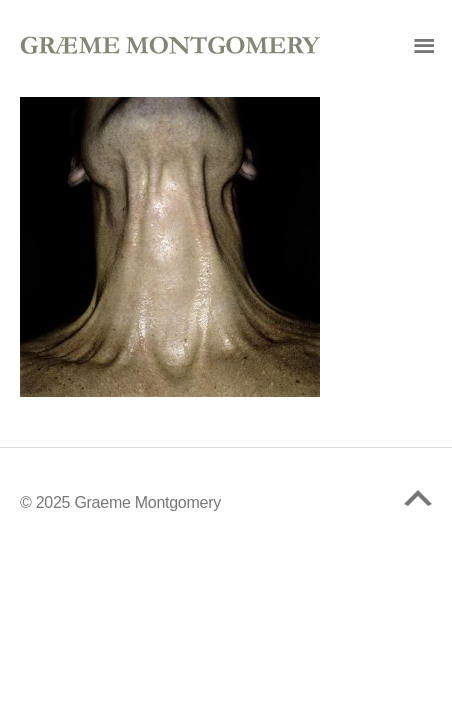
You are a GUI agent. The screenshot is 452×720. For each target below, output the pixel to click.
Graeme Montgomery (147, 502)
